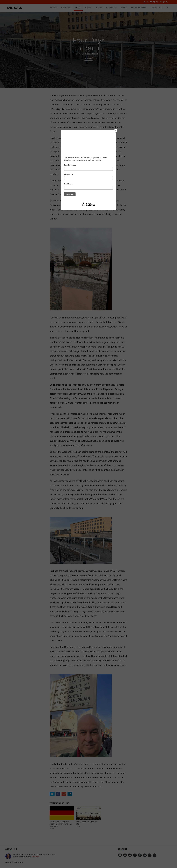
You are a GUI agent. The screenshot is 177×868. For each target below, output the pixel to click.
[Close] (116, 131)
